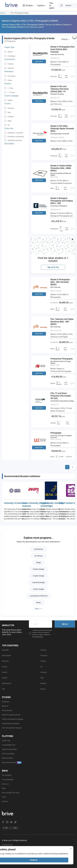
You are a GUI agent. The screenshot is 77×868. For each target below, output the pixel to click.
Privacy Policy (39, 637)
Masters (3, 13)
